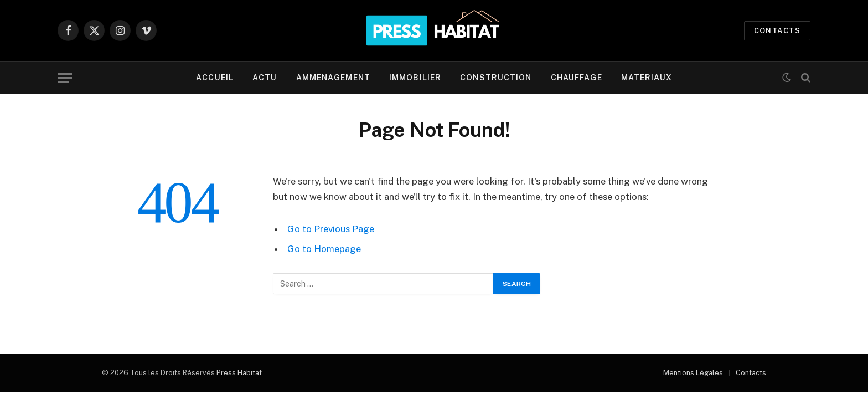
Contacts (751, 373)
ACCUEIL (215, 78)
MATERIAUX (647, 78)
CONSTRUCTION (496, 78)
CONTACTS (777, 31)
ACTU (265, 78)
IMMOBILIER (415, 78)
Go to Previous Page (331, 229)
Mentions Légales (693, 373)
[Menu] (65, 78)
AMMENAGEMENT (333, 78)
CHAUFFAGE (577, 78)
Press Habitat (239, 373)
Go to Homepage (324, 249)
